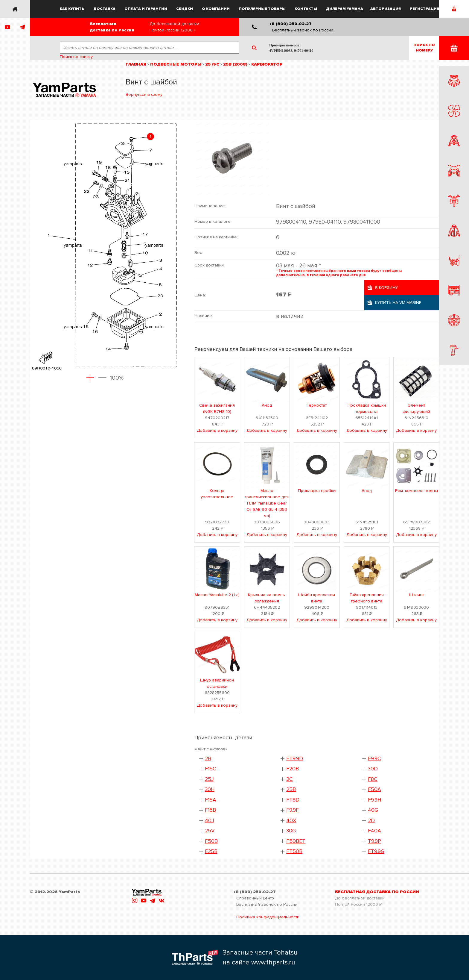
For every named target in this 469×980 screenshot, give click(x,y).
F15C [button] (211, 769)
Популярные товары (262, 9)
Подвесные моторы (176, 64)
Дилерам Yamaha (345, 9)
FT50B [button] (294, 851)
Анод (267, 405)
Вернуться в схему (144, 94)
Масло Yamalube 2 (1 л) (217, 595)
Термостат (317, 405)
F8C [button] (373, 779)
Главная (136, 64)
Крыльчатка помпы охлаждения (267, 598)
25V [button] (210, 831)
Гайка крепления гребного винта (367, 598)
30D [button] (373, 769)
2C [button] (290, 779)
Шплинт (416, 595)
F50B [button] (211, 841)
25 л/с (212, 64)
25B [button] (291, 789)
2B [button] (208, 759)
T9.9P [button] (374, 841)
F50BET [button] (296, 841)
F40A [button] (374, 831)
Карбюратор (267, 64)
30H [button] (210, 789)
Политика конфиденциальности (268, 917)
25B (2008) (235, 64)
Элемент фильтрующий (416, 408)
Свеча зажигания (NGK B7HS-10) (217, 408)
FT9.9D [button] (295, 759)
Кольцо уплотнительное (217, 494)
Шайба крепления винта (317, 598)
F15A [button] (211, 800)
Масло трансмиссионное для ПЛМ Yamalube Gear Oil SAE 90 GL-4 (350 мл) (267, 503)
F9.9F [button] (293, 810)
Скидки (185, 9)
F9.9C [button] (374, 759)
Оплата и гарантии (146, 9)
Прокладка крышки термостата (367, 408)
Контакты (306, 9)
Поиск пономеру (424, 48)
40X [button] (291, 821)
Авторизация (386, 9)
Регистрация (424, 9)
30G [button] (291, 831)
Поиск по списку (76, 57)
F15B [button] (210, 810)
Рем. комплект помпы (417, 491)
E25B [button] (211, 851)
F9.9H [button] (374, 800)
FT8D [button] (293, 800)
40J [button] (209, 821)
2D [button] (371, 821)
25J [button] (209, 779)
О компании (216, 9)
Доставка (104, 9)
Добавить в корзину (217, 430)
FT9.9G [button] (376, 851)
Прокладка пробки (317, 491)
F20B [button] (293, 769)
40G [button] (373, 810)
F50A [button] (374, 789)
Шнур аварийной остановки (217, 683)
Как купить (72, 9)
